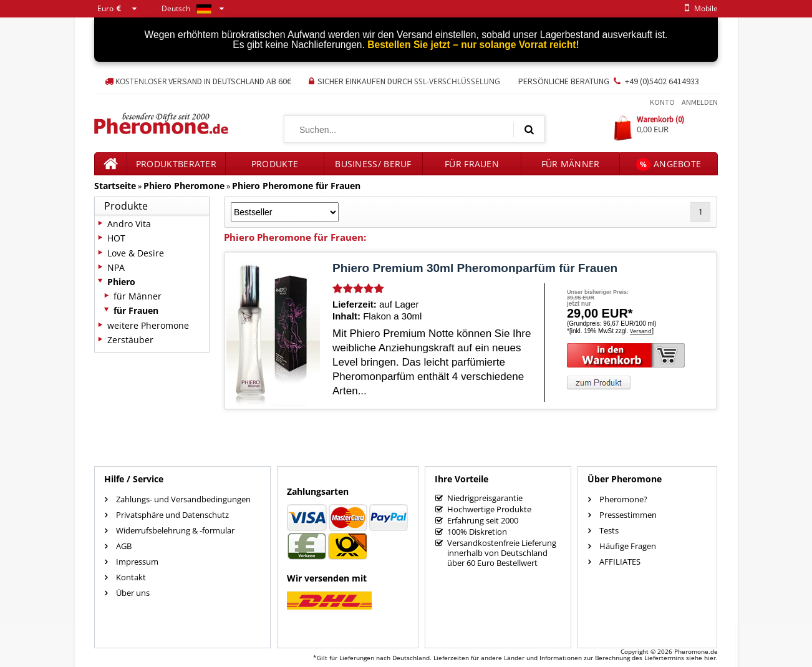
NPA (116, 267)
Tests (609, 530)
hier (710, 658)
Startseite (115, 186)
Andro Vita (129, 224)
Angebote (669, 164)
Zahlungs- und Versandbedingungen (183, 499)
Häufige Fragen (628, 546)
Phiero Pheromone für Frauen (296, 186)
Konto (662, 102)
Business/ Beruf (373, 164)
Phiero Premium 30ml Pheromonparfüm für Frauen (475, 268)
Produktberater (176, 164)
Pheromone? (623, 499)
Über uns (133, 593)
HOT (116, 238)
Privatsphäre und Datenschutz (172, 515)
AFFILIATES (620, 562)
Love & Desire (136, 253)
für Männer (571, 164)
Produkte (275, 164)
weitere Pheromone (148, 325)
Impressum (137, 562)
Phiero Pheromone (184, 186)
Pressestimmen (628, 515)
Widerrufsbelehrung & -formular (175, 530)
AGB (124, 546)
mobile (699, 8)
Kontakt (131, 577)
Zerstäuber (130, 340)
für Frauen (472, 164)
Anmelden (700, 102)
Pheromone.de (696, 651)
